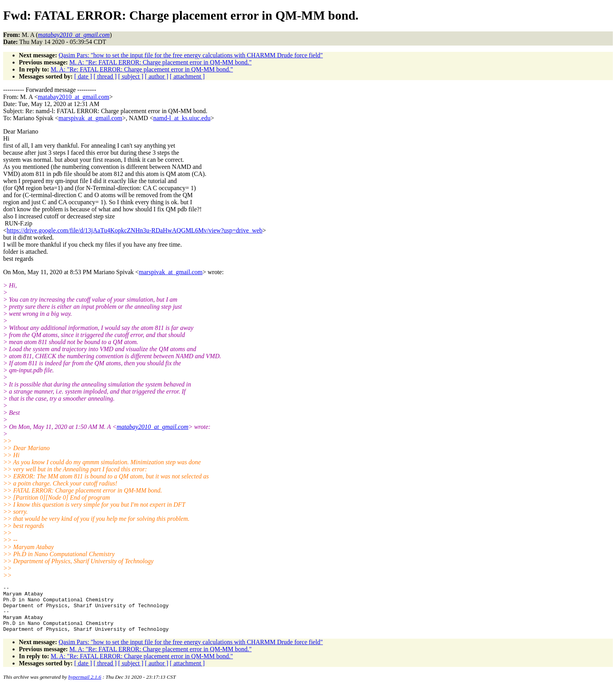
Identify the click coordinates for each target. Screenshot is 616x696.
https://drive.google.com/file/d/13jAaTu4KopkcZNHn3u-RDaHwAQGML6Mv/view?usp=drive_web (135, 230)
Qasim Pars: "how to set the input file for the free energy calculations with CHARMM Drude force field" (191, 55)
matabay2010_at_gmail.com (73, 97)
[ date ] (83, 76)
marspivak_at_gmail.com (90, 118)
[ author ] (157, 76)
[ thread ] (105, 76)
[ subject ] (131, 76)
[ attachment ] (187, 76)
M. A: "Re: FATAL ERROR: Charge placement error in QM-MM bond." (161, 62)
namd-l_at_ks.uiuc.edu (182, 118)
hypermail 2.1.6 (85, 686)
